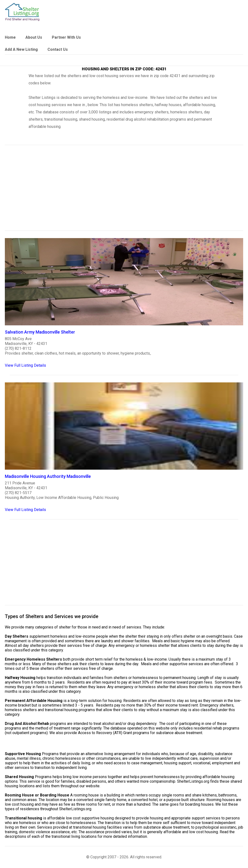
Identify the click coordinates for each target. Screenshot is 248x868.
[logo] (22, 12)
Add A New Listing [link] (21, 49)
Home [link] (10, 37)
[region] (124, 191)
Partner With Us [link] (66, 37)
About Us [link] (34, 37)
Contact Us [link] (58, 49)
